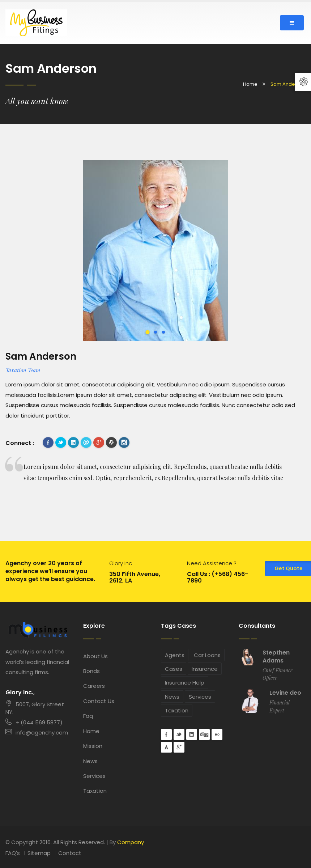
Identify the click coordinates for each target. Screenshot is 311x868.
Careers (94, 686)
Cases (174, 669)
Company (131, 842)
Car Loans (207, 655)
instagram (124, 443)
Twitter (61, 443)
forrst (166, 747)
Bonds (91, 671)
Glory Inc (121, 563)
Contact (70, 853)
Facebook (48, 443)
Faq (88, 716)
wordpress (111, 443)
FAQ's (13, 853)
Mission (93, 746)
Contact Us (99, 701)
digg (204, 734)
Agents (175, 655)
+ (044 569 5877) (34, 722)
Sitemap (39, 853)
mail (86, 443)
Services (94, 776)
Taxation (95, 791)
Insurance (205, 669)
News (90, 761)
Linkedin (73, 443)
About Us (95, 656)
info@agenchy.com (37, 732)
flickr (217, 734)
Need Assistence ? (212, 563)
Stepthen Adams (276, 657)
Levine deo (285, 693)
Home (250, 84)
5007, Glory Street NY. (35, 708)
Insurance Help (185, 683)
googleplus (99, 443)
